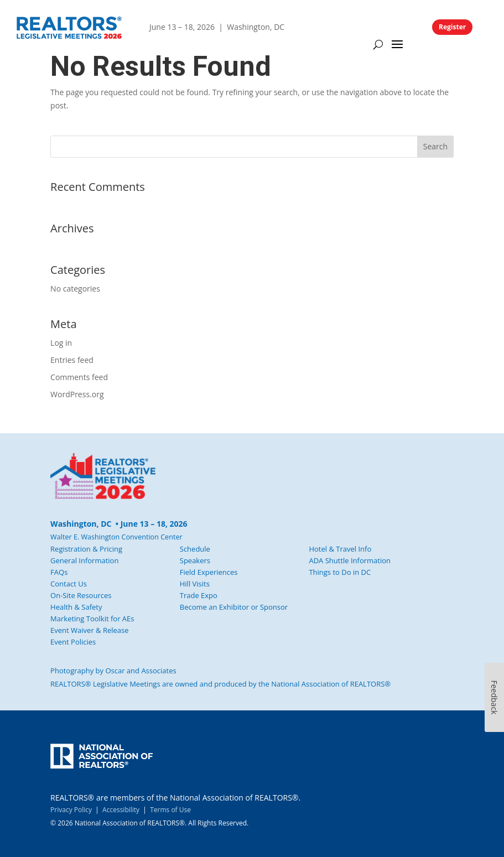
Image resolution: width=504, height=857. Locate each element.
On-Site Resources (81, 595)
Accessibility (121, 810)
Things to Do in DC (340, 572)
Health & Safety (76, 607)
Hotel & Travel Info (340, 549)
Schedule (195, 549)
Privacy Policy (71, 810)
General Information (84, 560)
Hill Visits (195, 584)
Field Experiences (209, 572)
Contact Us (69, 584)
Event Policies (73, 642)
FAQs (59, 572)
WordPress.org (77, 394)
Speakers (195, 560)
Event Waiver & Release (89, 630)
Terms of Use (170, 810)
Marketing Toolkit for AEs (92, 619)
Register (452, 27)
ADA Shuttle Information (350, 560)
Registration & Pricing (86, 549)
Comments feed (79, 377)
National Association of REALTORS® (331, 684)
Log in (61, 343)
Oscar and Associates (141, 671)
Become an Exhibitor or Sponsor (234, 607)
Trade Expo (199, 595)
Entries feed (72, 360)
